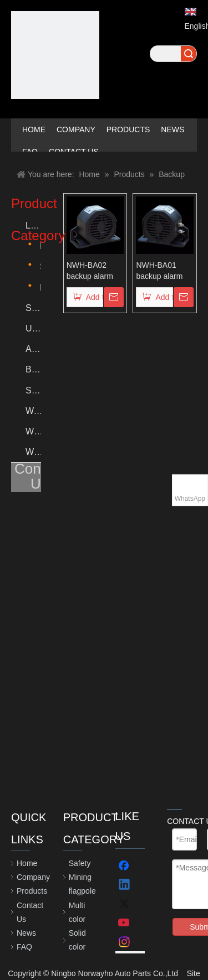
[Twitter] (125, 904)
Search (189, 54)
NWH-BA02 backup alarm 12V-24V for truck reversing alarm (92, 271)
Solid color (40, 266)
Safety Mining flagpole (33, 308)
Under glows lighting (33, 328)
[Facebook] (125, 867)
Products (32, 891)
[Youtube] (125, 923)
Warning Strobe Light (33, 411)
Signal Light (33, 390)
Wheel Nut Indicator (33, 452)
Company (33, 877)
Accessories (33, 349)
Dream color (40, 287)
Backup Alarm (33, 369)
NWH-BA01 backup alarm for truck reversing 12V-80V (161, 271)
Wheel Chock (33, 431)
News (26, 933)
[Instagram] (125, 942)
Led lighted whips (33, 225)
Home (27, 863)
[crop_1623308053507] (55, 55)
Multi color (40, 246)
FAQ (24, 947)
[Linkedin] (125, 885)
